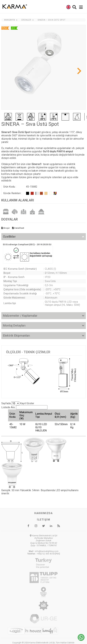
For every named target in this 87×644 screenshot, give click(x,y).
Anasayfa (10, 20)
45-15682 (13, 426)
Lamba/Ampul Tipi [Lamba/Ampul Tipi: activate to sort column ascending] (44, 415)
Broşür (5, 228)
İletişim (43, 520)
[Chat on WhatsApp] (81, 640)
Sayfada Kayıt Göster (18, 403)
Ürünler (26, 20)
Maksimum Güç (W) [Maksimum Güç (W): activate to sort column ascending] (26, 415)
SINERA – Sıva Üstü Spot (52, 20)
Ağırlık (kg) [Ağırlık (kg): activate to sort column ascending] (74, 415)
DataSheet (18, 228)
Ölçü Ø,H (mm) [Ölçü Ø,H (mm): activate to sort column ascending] (60, 415)
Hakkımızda (43, 513)
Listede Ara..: (24, 407)
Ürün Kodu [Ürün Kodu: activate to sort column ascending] (12, 415)
